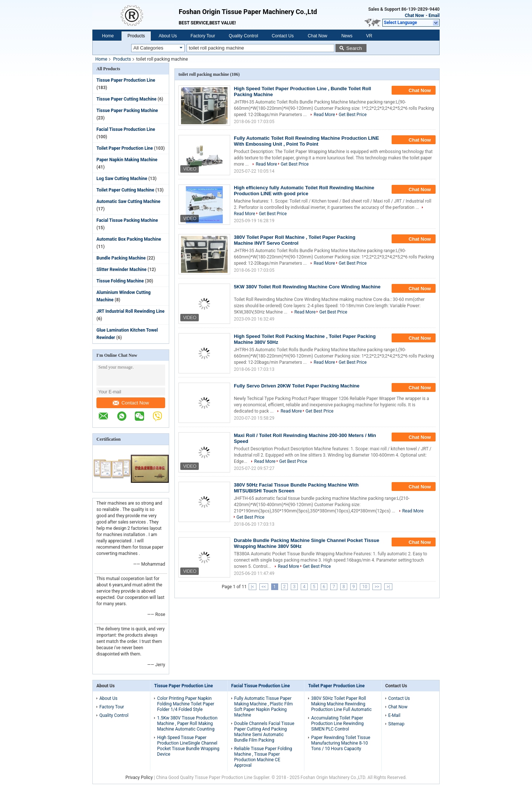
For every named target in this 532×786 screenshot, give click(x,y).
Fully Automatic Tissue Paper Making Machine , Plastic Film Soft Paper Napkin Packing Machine (264, 707)
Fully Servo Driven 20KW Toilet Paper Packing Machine (297, 386)
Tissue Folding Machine (120, 281)
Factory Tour (203, 36)
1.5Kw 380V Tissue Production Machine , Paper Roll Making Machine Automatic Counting (187, 724)
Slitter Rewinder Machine (122, 270)
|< (253, 587)
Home (108, 36)
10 (365, 587)
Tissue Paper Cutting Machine (127, 99)
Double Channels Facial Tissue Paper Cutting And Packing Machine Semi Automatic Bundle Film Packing (264, 732)
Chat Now (415, 16)
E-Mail (394, 715)
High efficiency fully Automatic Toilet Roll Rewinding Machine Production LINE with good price (304, 191)
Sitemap (396, 724)
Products (136, 36)
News (347, 36)
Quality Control (243, 36)
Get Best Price (353, 115)
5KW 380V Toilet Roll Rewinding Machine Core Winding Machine (307, 287)
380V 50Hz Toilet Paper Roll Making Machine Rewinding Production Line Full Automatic (341, 704)
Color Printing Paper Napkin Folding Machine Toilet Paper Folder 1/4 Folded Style (186, 704)
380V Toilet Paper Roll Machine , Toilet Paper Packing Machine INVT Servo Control (295, 240)
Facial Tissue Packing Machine (127, 220)
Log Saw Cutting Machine (122, 179)
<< (264, 587)
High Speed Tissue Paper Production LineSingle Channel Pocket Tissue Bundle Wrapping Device (188, 746)
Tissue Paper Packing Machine (127, 111)
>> (377, 587)
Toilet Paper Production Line (125, 148)
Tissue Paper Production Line (126, 80)
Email (434, 16)
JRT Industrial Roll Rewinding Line (130, 311)
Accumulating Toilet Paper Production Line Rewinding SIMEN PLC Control (337, 724)
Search (354, 48)
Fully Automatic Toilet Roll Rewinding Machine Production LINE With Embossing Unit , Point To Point (306, 141)
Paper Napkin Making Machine (127, 160)
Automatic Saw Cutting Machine (128, 201)
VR (369, 36)
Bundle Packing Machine (121, 258)
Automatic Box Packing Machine (129, 239)
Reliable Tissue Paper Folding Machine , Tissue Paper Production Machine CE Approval (263, 757)
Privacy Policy (139, 777)
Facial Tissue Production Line (126, 129)
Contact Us (283, 36)
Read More (324, 115)
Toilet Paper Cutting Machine (125, 190)
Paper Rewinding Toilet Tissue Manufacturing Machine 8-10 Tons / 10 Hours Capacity (341, 743)
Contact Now (131, 403)
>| (388, 587)
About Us (168, 36)
